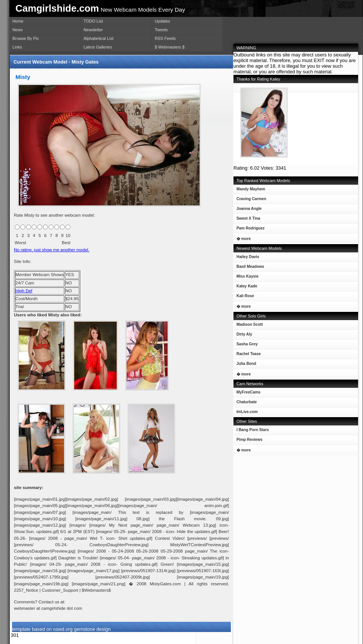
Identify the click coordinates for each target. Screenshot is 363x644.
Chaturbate (247, 402)
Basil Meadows (249, 268)
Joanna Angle (248, 210)
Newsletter (93, 30)
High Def (24, 291)
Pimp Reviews (249, 440)
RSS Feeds (165, 38)
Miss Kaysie (246, 278)
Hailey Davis (246, 258)
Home (18, 21)
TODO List (93, 21)
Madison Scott (248, 326)
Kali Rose (244, 297)
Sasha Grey (246, 346)
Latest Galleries (98, 47)
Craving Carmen (250, 200)
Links (17, 47)
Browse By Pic (26, 38)
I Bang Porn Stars (253, 430)
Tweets (161, 30)
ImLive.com (247, 412)
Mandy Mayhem (249, 191)
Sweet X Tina (247, 220)
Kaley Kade (245, 288)
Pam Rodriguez (249, 230)
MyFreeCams (249, 392)
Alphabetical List (98, 38)
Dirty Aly (243, 336)
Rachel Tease (247, 355)
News (18, 30)
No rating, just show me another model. (52, 250)
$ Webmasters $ (170, 47)
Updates (162, 21)
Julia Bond (245, 365)
